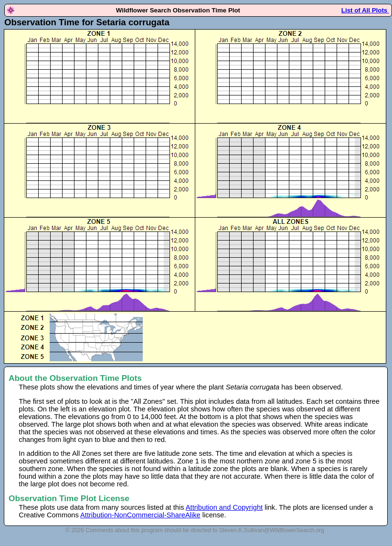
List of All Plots (365, 10)
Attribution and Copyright (224, 507)
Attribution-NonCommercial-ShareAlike (140, 515)
